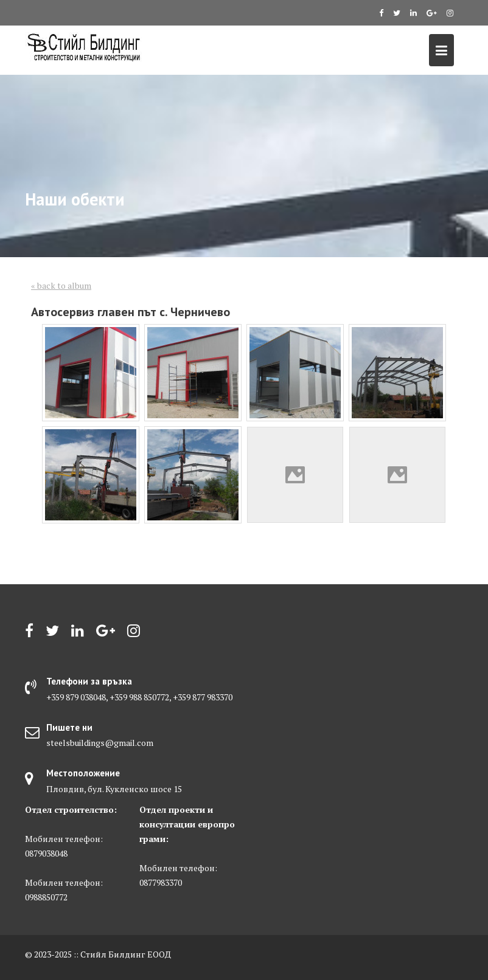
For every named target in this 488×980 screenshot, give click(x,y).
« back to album (61, 285)
